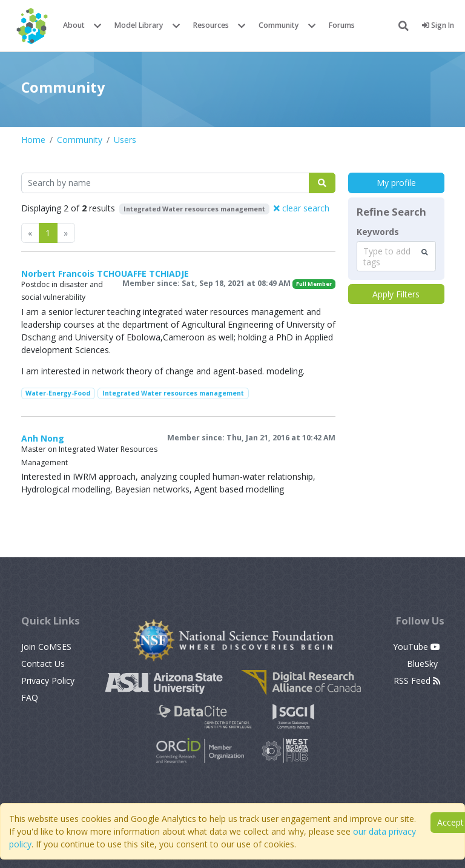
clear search (302, 208)
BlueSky (424, 664)
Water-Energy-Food (58, 393)
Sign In (438, 25)
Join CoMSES (46, 647)
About (74, 25)
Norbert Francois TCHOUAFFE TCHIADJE (105, 273)
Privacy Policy (48, 681)
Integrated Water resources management (173, 393)
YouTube (417, 647)
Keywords (378, 232)
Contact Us (43, 664)
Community (279, 25)
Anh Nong (43, 438)
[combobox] (396, 256)
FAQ (30, 697)
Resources (211, 25)
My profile (396, 183)
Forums (342, 25)
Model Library (139, 25)
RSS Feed (417, 681)
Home (33, 140)
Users (125, 140)
